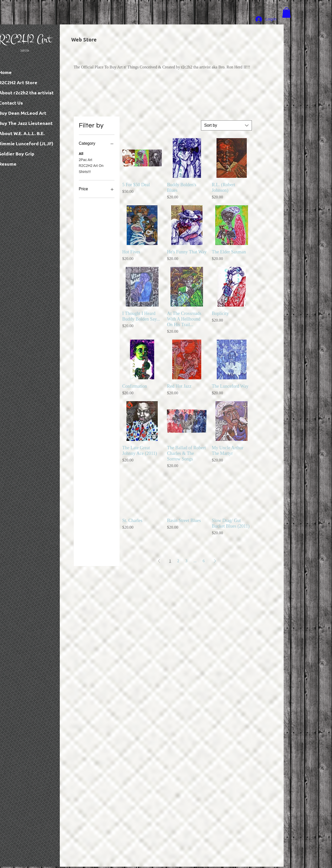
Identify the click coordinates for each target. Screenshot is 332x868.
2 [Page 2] (178, 561)
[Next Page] (215, 561)
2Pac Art (86, 159)
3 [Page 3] (186, 561)
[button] (286, 13)
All (81, 153)
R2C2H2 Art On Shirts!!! (91, 168)
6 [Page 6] (204, 561)
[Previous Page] (159, 561)
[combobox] (226, 125)
